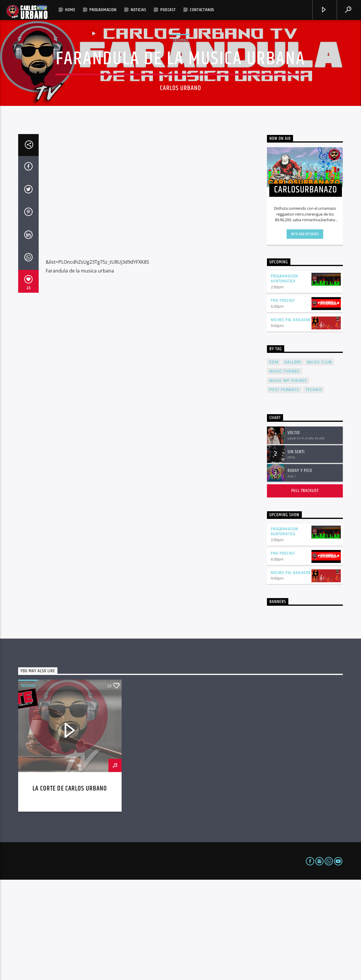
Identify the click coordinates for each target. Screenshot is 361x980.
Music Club (319, 462)
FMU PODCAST (283, 401)
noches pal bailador (291, 420)
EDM (274, 462)
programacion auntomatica (284, 379)
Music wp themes (288, 481)
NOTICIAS (138, 10)
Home (70, 10)
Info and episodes (305, 334)
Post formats (284, 490)
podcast (168, 10)
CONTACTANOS (202, 10)
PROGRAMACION (103, 10)
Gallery (293, 462)
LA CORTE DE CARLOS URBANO (70, 889)
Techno (180, 90)
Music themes (284, 472)
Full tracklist (305, 591)
